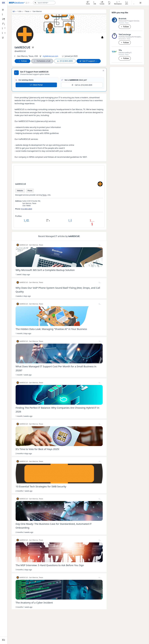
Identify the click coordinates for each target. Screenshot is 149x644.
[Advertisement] (127, 83)
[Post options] (100, 245)
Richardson (122, 39)
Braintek (123, 19)
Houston (121, 23)
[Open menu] (28, 3)
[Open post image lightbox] (59, 257)
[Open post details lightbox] (59, 271)
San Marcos (37, 11)
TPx (120, 50)
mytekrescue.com (50, 56)
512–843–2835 (27, 209)
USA (20, 11)
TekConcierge (125, 34)
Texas (27, 11)
